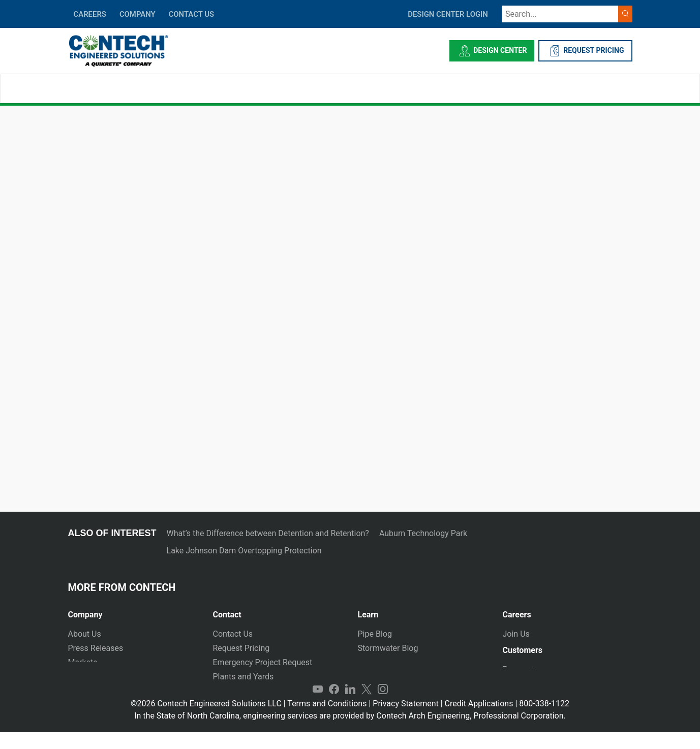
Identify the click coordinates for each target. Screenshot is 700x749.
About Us (85, 634)
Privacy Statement (405, 720)
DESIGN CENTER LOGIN (448, 14)
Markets (83, 662)
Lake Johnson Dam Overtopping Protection (244, 551)
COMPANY (138, 14)
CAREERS (90, 14)
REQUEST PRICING (585, 51)
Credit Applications (479, 720)
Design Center (492, 51)
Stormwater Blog (388, 648)
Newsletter (88, 677)
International (236, 691)
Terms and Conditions (327, 720)
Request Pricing (241, 648)
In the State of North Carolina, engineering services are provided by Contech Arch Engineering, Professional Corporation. (350, 732)
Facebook (334, 706)
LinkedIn (350, 706)
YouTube (318, 706)
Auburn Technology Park (423, 533)
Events (80, 691)
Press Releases (96, 648)
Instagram (383, 706)
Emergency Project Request (263, 662)
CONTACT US (191, 14)
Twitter (367, 706)
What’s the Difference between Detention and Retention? (268, 533)
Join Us (516, 634)
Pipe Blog (375, 634)
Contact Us (233, 634)
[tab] (133, 611)
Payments (521, 674)
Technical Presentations (401, 662)
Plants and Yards (244, 677)
